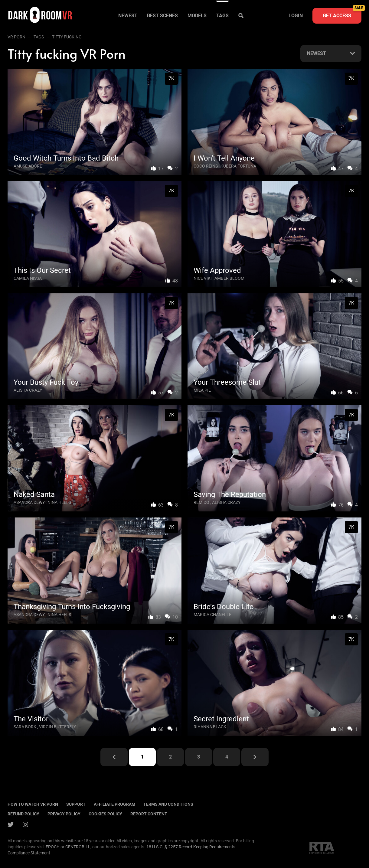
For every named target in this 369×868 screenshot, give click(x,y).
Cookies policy (105, 814)
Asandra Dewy (29, 502)
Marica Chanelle (212, 615)
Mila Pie (202, 390)
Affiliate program (114, 804)
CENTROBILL (78, 847)
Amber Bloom (229, 278)
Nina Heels (59, 502)
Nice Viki (203, 278)
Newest (128, 16)
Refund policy (23, 814)
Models (197, 16)
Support (76, 804)
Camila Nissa (28, 278)
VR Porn (16, 37)
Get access (342, 13)
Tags (222, 16)
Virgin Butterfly (57, 727)
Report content (149, 814)
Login (296, 16)
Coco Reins (206, 166)
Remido (201, 502)
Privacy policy (64, 814)
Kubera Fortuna (238, 166)
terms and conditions (168, 804)
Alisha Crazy (28, 390)
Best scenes (162, 16)
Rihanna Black (210, 727)
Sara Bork (25, 727)
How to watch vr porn (33, 804)
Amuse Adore (28, 166)
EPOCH (53, 847)
